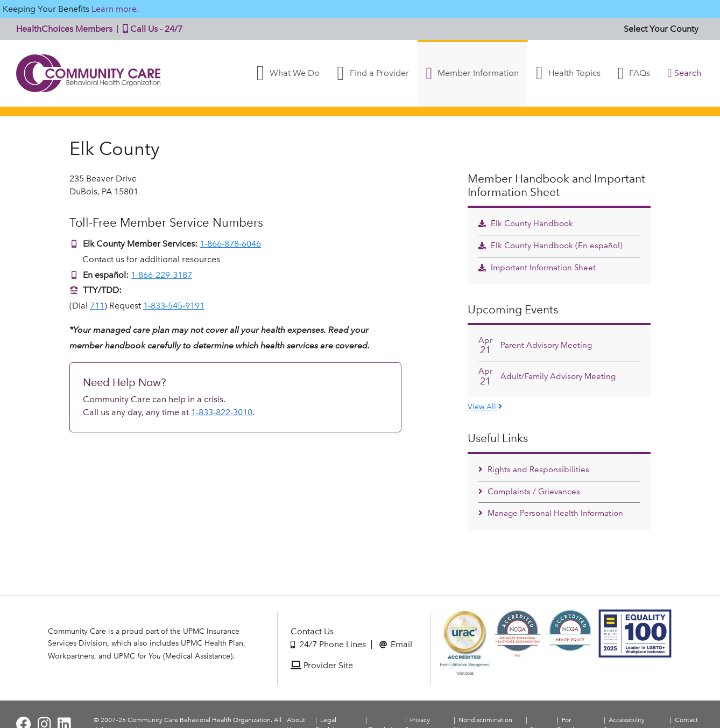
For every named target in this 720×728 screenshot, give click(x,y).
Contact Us (312, 631)
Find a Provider (373, 73)
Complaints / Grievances (529, 492)
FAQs (634, 73)
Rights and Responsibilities (534, 470)
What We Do (288, 73)
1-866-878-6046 (230, 244)
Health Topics (568, 73)
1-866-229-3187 (161, 275)
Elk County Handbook (526, 223)
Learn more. (115, 9)
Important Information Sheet (537, 268)
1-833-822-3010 (222, 412)
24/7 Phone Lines (328, 644)
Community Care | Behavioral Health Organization (89, 73)
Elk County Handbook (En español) (550, 246)
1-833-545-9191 (174, 306)
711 (97, 306)
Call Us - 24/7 (150, 29)
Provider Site (322, 665)
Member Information (473, 73)
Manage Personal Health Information (551, 513)
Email (396, 644)
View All (485, 407)
